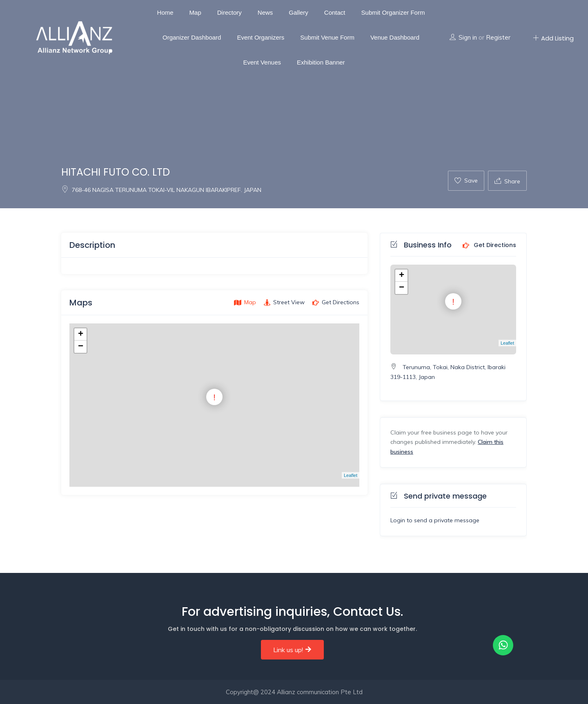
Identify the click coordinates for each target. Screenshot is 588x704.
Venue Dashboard (395, 37)
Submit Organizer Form (393, 12)
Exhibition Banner (321, 62)
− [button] (81, 347)
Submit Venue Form (327, 37)
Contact (335, 12)
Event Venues (262, 62)
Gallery (298, 12)
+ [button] (81, 334)
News (265, 12)
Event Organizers (261, 37)
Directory (229, 12)
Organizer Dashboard (192, 37)
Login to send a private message (435, 520)
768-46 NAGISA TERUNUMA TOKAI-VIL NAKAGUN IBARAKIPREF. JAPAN (161, 190)
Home (165, 12)
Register (498, 37)
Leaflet (351, 475)
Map (195, 12)
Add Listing (553, 38)
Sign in (468, 37)
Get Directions (489, 245)
